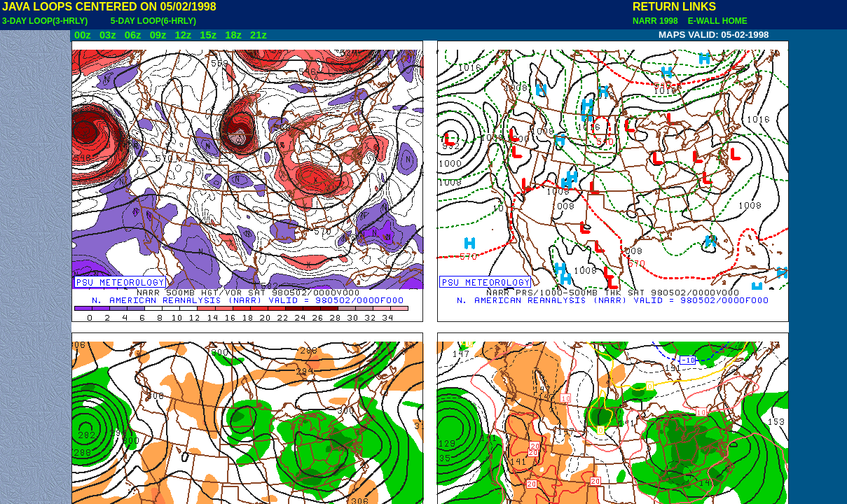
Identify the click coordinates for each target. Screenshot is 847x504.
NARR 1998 (656, 21)
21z (259, 35)
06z (133, 35)
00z (83, 35)
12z (183, 35)
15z (208, 35)
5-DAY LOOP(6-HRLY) (153, 21)
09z (158, 35)
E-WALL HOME (715, 21)
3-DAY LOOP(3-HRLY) (45, 21)
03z (108, 35)
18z (233, 35)
